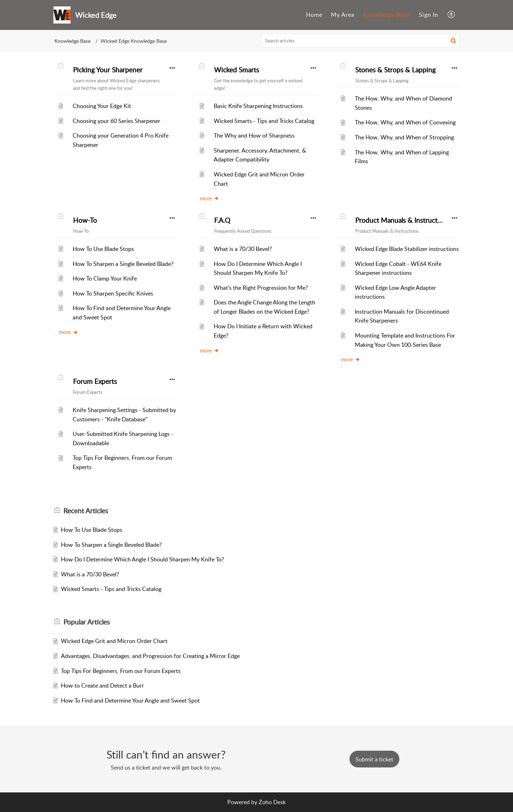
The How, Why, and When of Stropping (404, 137)
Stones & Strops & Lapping (395, 70)
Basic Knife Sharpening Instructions (258, 106)
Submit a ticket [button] (374, 759)
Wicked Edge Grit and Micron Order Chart (114, 641)
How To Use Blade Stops (103, 249)
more (209, 198)
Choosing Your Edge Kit (102, 106)
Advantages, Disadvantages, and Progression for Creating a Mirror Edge (150, 656)
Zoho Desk (272, 802)
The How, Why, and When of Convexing (405, 122)
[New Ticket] (374, 759)
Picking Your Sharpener (108, 70)
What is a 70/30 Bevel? (243, 249)
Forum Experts (95, 381)
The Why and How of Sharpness (254, 135)
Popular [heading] (87, 622)
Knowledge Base (386, 15)
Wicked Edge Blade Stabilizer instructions (407, 249)
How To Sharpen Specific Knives (113, 293)
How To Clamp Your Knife (105, 278)
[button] (452, 15)
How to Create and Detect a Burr (102, 685)
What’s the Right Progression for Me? (261, 288)
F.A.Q (222, 220)
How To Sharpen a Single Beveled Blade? (123, 264)
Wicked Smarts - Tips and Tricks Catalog (264, 121)
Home (314, 15)
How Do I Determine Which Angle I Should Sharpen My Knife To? (142, 559)
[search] (361, 41)
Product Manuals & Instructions (403, 220)
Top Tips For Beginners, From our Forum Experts (121, 671)
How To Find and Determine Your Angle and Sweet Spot (130, 700)
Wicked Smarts (237, 70)
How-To (85, 220)
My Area (343, 15)
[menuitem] (314, 15)
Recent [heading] (86, 511)
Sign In (429, 15)
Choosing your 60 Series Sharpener (116, 121)
